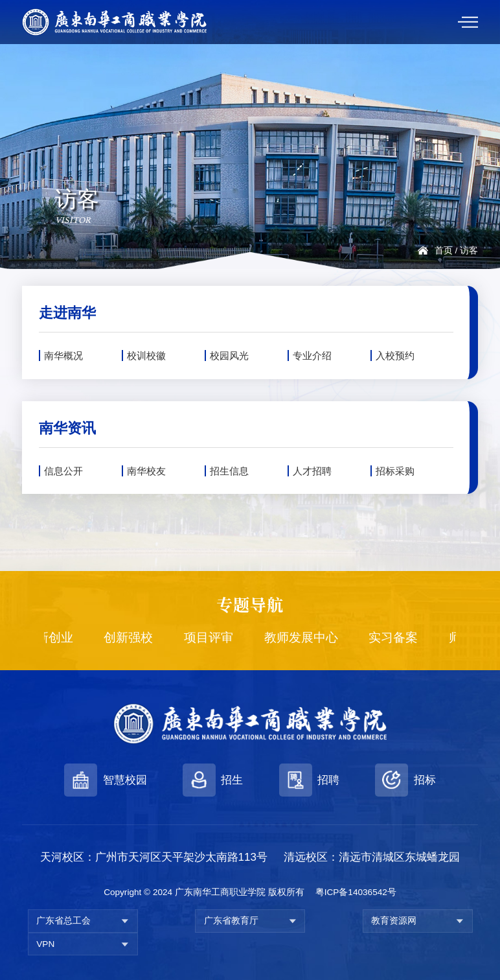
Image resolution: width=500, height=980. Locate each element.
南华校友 (146, 471)
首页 (444, 251)
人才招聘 (312, 471)
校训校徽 (146, 356)
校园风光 (229, 356)
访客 (469, 251)
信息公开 (63, 471)
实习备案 (399, 637)
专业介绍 (312, 356)
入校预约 (395, 356)
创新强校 (134, 637)
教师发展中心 (306, 637)
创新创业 (54, 637)
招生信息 (229, 471)
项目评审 (214, 637)
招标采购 (395, 471)
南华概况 (63, 356)
